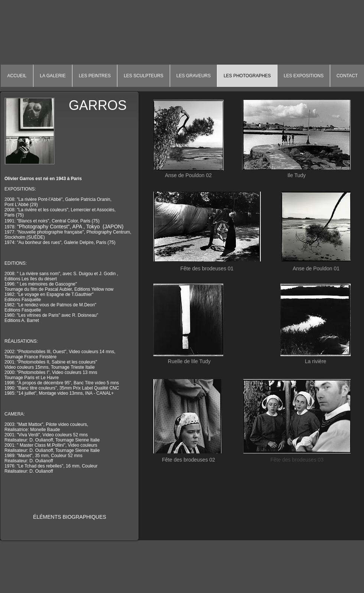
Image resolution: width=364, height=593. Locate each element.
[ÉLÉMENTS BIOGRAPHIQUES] (70, 517)
